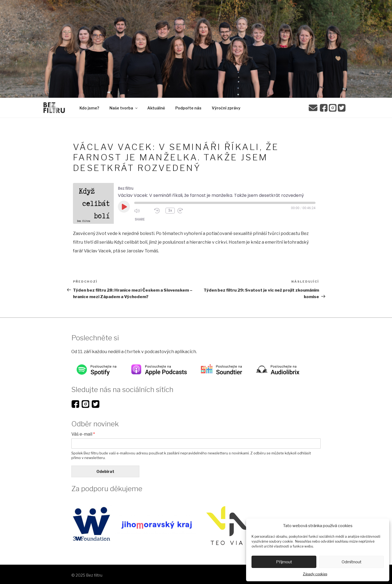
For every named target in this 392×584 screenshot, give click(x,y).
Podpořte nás (188, 108)
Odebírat (105, 471)
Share (140, 220)
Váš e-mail (83, 434)
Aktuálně (156, 108)
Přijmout (284, 562)
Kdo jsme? (89, 108)
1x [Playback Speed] (170, 211)
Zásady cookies (315, 574)
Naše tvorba (124, 108)
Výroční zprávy (226, 108)
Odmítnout (352, 562)
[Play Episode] (124, 207)
